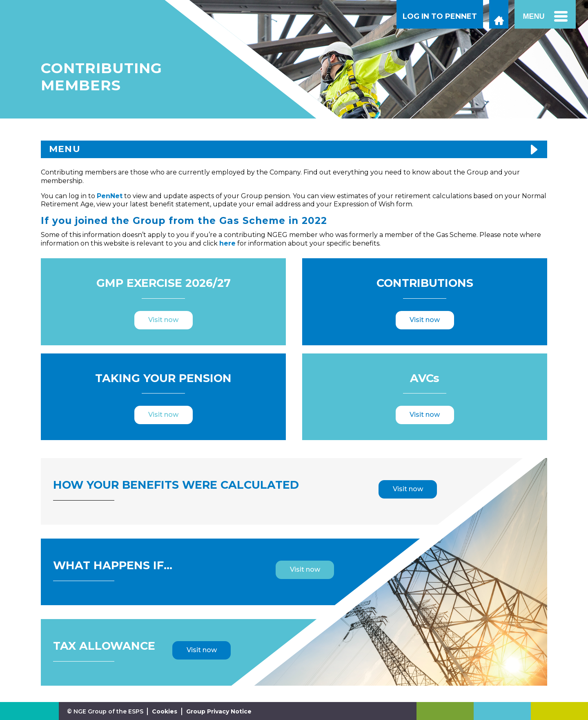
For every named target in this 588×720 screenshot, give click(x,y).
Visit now (163, 320)
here (227, 243)
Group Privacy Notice (219, 711)
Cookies (165, 711)
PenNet (110, 196)
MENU (65, 149)
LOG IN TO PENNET (440, 16)
